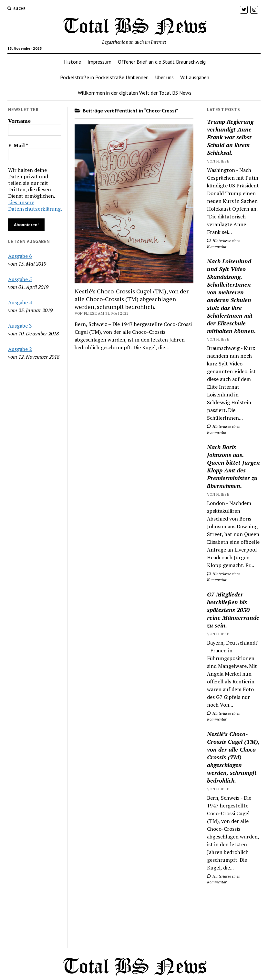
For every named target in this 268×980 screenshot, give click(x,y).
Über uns (164, 77)
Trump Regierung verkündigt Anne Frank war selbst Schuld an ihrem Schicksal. (230, 137)
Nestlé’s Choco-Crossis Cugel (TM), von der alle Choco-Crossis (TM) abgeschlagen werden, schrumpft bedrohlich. (132, 299)
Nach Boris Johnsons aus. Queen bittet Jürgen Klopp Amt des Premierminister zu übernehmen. (233, 466)
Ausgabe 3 (20, 326)
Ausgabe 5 (20, 279)
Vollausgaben (195, 77)
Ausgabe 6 (20, 256)
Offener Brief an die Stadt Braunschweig (162, 62)
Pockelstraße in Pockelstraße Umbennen (104, 77)
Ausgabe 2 (20, 349)
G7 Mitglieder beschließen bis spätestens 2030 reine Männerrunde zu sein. (233, 610)
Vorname (19, 121)
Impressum (99, 62)
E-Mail (18, 145)
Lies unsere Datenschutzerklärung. (35, 205)
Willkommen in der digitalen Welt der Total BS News (135, 93)
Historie (72, 62)
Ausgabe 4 (20, 302)
